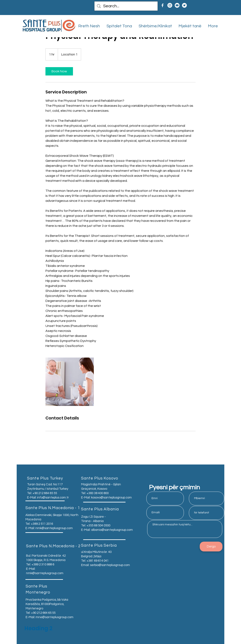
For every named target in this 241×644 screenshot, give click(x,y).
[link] (59, 71)
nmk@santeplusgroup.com (54, 528)
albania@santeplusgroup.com (112, 530)
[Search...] (126, 6)
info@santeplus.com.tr (53, 498)
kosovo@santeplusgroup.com (111, 498)
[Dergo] (211, 547)
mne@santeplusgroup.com (55, 617)
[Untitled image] (70, 382)
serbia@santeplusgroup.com (110, 565)
